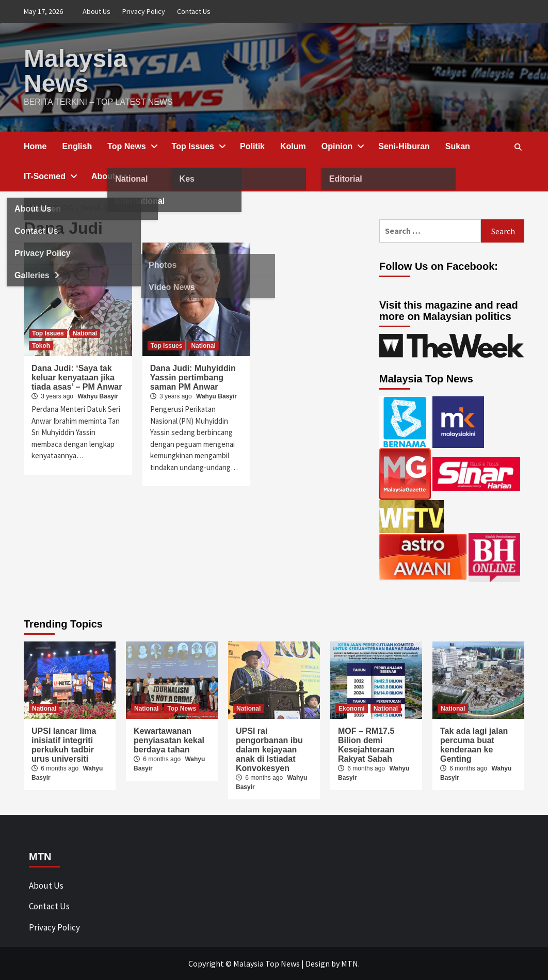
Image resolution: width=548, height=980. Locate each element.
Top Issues (198, 146)
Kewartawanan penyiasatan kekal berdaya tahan (169, 740)
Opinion (342, 146)
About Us (96, 11)
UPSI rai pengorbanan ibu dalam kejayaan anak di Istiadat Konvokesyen (269, 750)
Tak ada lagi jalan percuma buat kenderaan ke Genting (474, 745)
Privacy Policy (144, 11)
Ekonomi (352, 709)
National (85, 333)
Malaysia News (75, 71)
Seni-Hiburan (404, 146)
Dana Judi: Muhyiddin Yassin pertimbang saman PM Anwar (193, 377)
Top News (132, 146)
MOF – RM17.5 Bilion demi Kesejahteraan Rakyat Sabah (366, 745)
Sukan (458, 146)
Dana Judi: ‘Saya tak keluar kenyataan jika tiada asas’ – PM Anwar (77, 377)
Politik (252, 146)
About (108, 176)
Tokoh (41, 346)
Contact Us (194, 11)
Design (318, 963)
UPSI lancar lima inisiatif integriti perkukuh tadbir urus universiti (64, 745)
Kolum (293, 146)
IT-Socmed (50, 176)
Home (35, 146)
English (77, 146)
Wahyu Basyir (98, 396)
